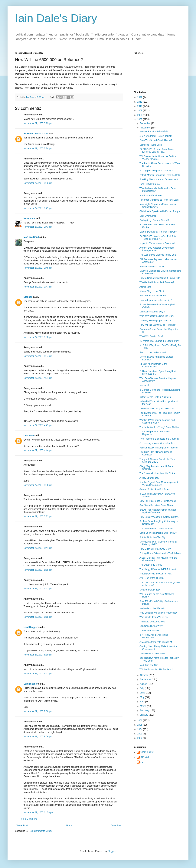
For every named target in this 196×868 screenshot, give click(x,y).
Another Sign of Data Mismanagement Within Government (159, 484)
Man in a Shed (31, 237)
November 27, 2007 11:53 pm (39, 812)
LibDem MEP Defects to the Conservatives (153, 365)
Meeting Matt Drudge (150, 590)
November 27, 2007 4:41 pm (38, 425)
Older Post (116, 825)
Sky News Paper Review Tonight (156, 136)
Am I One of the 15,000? (152, 578)
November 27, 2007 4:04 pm (38, 356)
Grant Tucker (147, 752)
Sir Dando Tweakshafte (36, 134)
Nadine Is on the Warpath (152, 608)
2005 (140, 725)
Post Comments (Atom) (41, 831)
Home (69, 825)
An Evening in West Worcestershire (157, 443)
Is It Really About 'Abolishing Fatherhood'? (154, 636)
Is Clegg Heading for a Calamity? (156, 171)
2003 (140, 734)
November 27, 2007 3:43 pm (38, 227)
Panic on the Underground (153, 352)
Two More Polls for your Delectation (157, 409)
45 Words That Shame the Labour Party (159, 341)
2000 (140, 738)
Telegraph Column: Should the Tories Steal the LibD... (158, 461)
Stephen (28, 297)
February (145, 710)
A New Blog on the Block (152, 291)
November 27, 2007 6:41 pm (38, 674)
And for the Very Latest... (152, 196)
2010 (140, 106)
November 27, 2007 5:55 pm (38, 570)
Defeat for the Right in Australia (155, 397)
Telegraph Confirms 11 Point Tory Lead (159, 200)
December (146, 123)
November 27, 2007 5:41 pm (38, 548)
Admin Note (145, 287)
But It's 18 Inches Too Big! (152, 537)
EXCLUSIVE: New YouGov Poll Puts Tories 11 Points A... (158, 238)
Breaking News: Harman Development (159, 179)
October (144, 675)
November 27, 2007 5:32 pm (38, 516)
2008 (140, 115)
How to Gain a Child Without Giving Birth (160, 278)
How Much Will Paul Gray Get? (155, 549)
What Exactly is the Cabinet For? (156, 574)
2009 (140, 111)
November (146, 128)
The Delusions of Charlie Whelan (156, 529)
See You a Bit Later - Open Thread (157, 505)
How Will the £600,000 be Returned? (158, 325)
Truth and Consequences (152, 622)
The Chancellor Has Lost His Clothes (158, 473)
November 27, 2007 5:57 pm (38, 589)
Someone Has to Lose (151, 145)
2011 (140, 102)
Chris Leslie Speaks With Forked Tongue (160, 211)
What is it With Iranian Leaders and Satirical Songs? (157, 421)
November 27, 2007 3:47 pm (38, 287)
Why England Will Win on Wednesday (158, 613)
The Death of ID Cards (151, 565)
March (144, 706)
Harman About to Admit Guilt (154, 131)
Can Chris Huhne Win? (151, 626)
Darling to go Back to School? (154, 220)
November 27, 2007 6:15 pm (38, 617)
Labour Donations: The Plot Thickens (158, 232)
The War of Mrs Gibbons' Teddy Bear (158, 255)
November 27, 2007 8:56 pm (38, 737)
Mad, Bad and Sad (149, 665)
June (143, 693)
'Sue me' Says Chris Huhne (153, 296)
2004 (140, 729)
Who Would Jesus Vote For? (154, 617)
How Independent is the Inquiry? (156, 300)
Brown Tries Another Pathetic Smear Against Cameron (158, 511)
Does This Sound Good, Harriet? (156, 140)
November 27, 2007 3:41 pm (38, 208)
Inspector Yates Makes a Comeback (158, 243)
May (142, 697)
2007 (140, 119)
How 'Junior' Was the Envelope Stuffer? (159, 517)
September (146, 679)
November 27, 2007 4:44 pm (38, 450)
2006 (140, 720)
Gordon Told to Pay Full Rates (155, 489)
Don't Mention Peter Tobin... (153, 654)
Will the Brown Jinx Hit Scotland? (156, 669)
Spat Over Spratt (148, 216)
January (144, 715)
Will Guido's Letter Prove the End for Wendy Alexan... (158, 158)
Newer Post (22, 825)
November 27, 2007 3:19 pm (38, 123)
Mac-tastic (145, 385)
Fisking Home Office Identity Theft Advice (160, 553)
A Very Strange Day (149, 478)
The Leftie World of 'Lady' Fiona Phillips (159, 427)
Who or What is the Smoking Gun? (157, 316)
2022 (140, 97)
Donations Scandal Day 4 (152, 312)
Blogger (111, 851)
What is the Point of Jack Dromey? (157, 282)
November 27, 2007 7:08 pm (38, 711)
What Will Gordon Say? (151, 336)
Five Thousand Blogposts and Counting (159, 439)
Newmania (29, 218)
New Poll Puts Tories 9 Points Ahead (158, 501)
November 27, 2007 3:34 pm (38, 148)
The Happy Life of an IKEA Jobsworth (158, 569)
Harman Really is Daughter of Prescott (159, 448)
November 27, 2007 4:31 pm (38, 378)
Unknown (29, 435)
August (144, 684)
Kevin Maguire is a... (150, 184)
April (143, 702)
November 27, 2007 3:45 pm (38, 268)
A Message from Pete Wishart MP (156, 642)
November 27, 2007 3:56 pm (38, 337)
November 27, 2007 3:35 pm (38, 183)
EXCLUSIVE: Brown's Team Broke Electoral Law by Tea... (157, 151)
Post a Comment (28, 819)
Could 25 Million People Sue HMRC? (158, 533)
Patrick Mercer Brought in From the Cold (160, 175)
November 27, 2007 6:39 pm (38, 655)
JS (142, 762)
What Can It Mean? (149, 631)
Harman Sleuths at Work (152, 267)
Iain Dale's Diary (56, 18)
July (142, 688)
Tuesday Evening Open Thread (155, 321)
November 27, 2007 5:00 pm (38, 485)
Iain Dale (145, 757)
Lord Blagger (31, 627)
